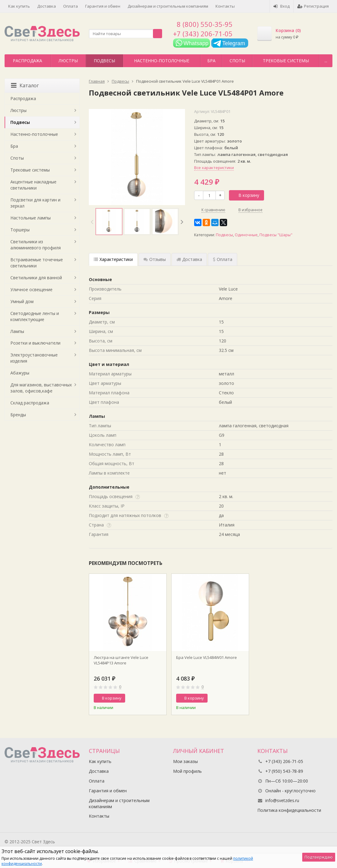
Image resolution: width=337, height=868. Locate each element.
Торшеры (20, 230)
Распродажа (27, 61)
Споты (237, 61)
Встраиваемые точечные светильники (37, 263)
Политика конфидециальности (289, 810)
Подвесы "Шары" (276, 235)
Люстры (68, 61)
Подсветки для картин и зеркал (35, 203)
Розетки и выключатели (35, 343)
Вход (282, 6)
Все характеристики (214, 168)
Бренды (18, 415)
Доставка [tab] (189, 259)
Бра (211, 61)
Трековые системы (286, 61)
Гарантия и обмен (103, 6)
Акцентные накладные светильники (33, 185)
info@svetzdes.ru (282, 800)
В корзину (245, 195)
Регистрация (313, 6)
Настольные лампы (31, 218)
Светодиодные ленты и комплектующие (35, 316)
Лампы (17, 331)
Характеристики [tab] (113, 259)
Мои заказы (185, 761)
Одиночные (246, 235)
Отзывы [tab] (155, 259)
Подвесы (104, 61)
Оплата (71, 6)
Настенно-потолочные (162, 61)
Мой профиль (187, 771)
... (326, 61)
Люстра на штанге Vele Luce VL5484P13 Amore (121, 660)
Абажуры (20, 373)
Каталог (25, 85)
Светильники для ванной (36, 278)
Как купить (19, 6)
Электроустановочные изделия (34, 358)
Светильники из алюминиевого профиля (36, 245)
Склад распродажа (30, 403)
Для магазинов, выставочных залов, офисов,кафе (41, 388)
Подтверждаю (319, 857)
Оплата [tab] (223, 259)
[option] (109, 222)
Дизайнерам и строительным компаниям (168, 6)
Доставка (47, 6)
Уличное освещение (31, 289)
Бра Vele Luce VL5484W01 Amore (207, 657)
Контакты (225, 6)
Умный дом (22, 301)
